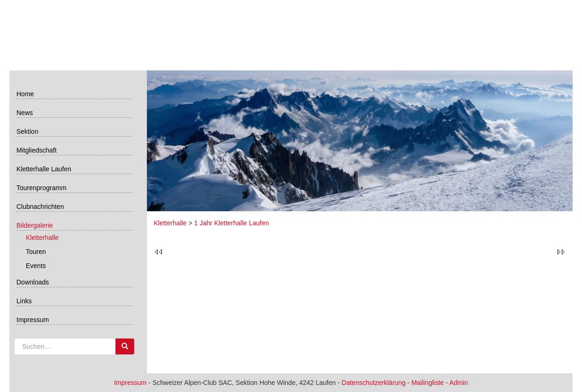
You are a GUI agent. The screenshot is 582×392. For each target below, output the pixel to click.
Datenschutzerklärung (374, 383)
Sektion (27, 131)
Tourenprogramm (42, 188)
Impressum (33, 320)
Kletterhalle (42, 238)
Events (36, 266)
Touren (36, 252)
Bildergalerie (35, 225)
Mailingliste (427, 383)
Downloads (33, 282)
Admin (459, 383)
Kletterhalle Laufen (44, 169)
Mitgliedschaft (37, 150)
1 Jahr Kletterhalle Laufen (232, 223)
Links (24, 301)
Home (25, 94)
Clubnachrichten (40, 207)
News (25, 113)
